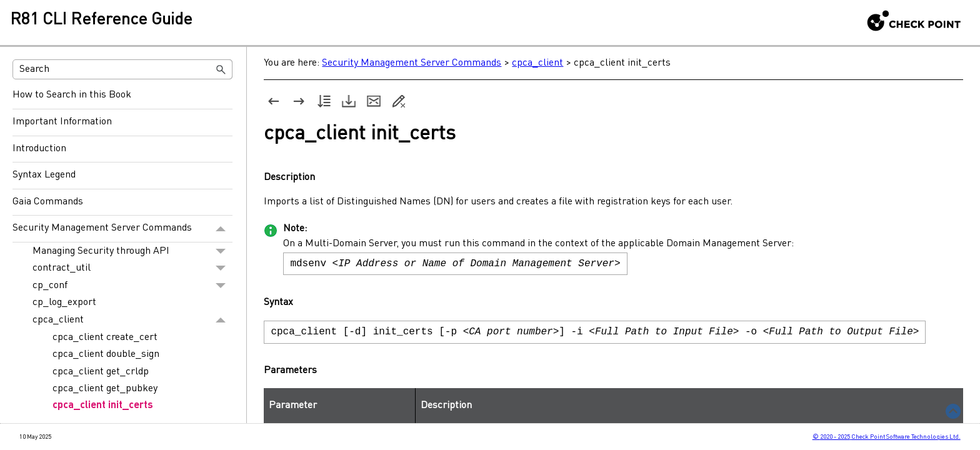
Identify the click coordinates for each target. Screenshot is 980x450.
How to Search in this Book (72, 95)
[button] (221, 69)
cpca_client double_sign (106, 354)
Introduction (39, 149)
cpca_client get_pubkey (105, 389)
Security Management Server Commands (122, 229)
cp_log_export (64, 302)
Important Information (62, 122)
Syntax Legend (44, 175)
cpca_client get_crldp (101, 372)
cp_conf (132, 286)
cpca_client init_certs (103, 406)
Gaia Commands (48, 202)
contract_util (132, 269)
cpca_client (132, 320)
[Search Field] (123, 69)
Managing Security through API (132, 251)
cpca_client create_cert (105, 337)
